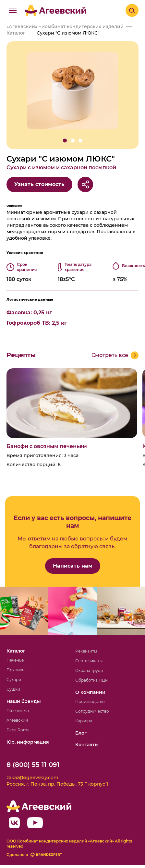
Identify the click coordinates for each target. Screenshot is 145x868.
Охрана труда (89, 670)
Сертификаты (89, 661)
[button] (65, 141)
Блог (81, 733)
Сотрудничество (92, 711)
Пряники (16, 670)
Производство (90, 701)
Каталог (16, 651)
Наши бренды (24, 701)
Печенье (15, 660)
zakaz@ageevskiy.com (32, 778)
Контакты (87, 745)
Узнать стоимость (39, 184)
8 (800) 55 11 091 (33, 765)
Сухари (14, 680)
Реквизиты (86, 651)
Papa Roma (18, 730)
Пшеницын (18, 711)
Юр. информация (28, 742)
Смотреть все (110, 355)
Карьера (84, 721)
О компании (90, 692)
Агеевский (17, 720)
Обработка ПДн (91, 680)
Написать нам (73, 566)
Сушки (13, 689)
